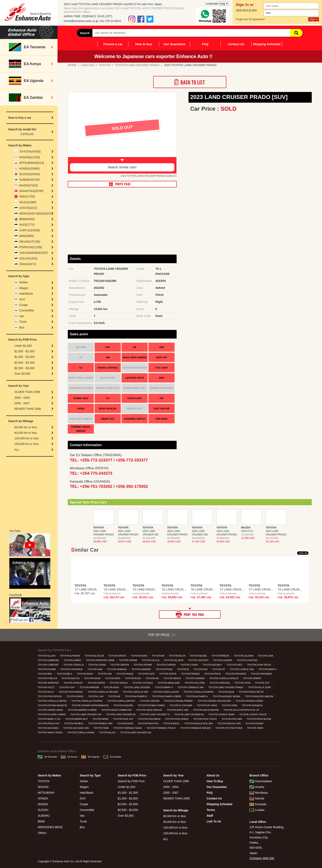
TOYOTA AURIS (139, 656)
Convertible (27, 310)
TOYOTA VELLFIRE (195, 683)
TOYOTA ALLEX (108, 733)
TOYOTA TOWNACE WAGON (196, 728)
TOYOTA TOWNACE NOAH (128, 728)
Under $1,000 (23, 346)
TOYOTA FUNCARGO (72, 669)
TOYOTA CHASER (223, 660)
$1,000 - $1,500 (24, 351)
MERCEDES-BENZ (50, 827)
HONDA (43, 798)
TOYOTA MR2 (45, 674)
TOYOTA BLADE (199, 656)
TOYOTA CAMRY (73, 660)
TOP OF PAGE (159, 635)
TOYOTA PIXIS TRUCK (205, 719)
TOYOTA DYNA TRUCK (259, 665)
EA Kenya (69, 757)
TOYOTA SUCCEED (48, 728)
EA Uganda (90, 757)
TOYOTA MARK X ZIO (49, 719)
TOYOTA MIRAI (101, 719)
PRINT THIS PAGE (190, 614)
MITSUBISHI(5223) (32, 163)
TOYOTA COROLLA (74, 665)
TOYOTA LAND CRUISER (137, 687)
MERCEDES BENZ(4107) (36, 214)
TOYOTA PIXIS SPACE (177, 719)
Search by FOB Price (131, 781)
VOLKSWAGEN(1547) (34, 253)
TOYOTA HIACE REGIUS (150, 710)
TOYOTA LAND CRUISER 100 (86, 714)
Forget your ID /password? (250, 19)
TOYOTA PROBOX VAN (101, 723)
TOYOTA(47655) (30, 152)
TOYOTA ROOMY (255, 723)
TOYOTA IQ (183, 669)
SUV (22, 299)
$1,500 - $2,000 (24, 357)
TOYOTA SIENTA (172, 678)
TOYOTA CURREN (166, 665)
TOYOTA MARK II (268, 669)
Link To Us (214, 821)
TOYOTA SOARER (195, 678)
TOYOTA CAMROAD (49, 660)
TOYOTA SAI (152, 678)
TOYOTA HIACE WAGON (206, 710)
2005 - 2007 (22, 403)
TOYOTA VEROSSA (220, 683)
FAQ (205, 44)
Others (42, 833)
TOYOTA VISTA (243, 683)
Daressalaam (261, 781)
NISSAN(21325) (30, 157)
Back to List (190, 82)
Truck (23, 322)
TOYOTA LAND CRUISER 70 (155, 714)
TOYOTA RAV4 (113, 678)
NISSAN (43, 787)
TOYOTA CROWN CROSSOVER (215, 701)
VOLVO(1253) (28, 258)
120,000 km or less (26, 438)
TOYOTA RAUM (92, 678)
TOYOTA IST (219, 669)
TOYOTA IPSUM (164, 669)
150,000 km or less (26, 444)
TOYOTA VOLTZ (46, 687)
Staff (210, 816)
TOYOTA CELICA (151, 660)
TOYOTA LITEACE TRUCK (253, 714)
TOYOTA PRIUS (213, 674)
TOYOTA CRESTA (120, 665)
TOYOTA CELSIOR (174, 660)
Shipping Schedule (267, 44)
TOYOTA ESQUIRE (124, 705)
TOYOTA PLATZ (147, 674)
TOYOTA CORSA (97, 665)
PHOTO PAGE (122, 184)
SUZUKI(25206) (30, 174)
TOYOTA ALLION (47, 656)
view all (303, 553)
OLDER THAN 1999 (27, 392)
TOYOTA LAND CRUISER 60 (121, 714)
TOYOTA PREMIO (191, 674)
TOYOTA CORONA (150, 701)
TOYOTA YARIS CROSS (51, 733)
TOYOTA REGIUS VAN (229, 723)
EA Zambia (112, 757)
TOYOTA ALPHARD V (197, 696)
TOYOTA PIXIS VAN (232, 719)
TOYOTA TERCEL (119, 683)
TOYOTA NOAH (85, 674)
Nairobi (257, 798)
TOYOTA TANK (101, 728)
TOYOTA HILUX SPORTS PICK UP (242, 710)
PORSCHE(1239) (31, 247)
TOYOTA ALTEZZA (94, 656)
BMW (41, 821)
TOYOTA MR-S (65, 674)
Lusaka (257, 810)
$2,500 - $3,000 (24, 368)
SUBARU (44, 816)
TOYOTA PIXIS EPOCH (50, 696)
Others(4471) (28, 264)
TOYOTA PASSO (125, 674)
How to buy (144, 44)
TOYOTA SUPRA (97, 683)
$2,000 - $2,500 (24, 363)
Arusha (257, 787)
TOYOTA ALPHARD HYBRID (167, 696)
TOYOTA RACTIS (71, 678)
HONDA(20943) (29, 169)
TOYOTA (44, 781)
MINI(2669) (26, 236)
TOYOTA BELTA (177, 656)
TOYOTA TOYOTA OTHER (229, 728)
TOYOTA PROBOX (74, 723)
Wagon (24, 288)
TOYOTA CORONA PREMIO (179, 701)
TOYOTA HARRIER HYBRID (83, 710)
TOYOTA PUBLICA (48, 678)
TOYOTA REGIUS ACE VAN (199, 723)
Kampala (258, 804)
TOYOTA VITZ (263, 683)
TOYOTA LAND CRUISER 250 (136, 733)
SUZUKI (43, 810)
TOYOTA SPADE (75, 696)
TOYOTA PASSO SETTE (251, 692)
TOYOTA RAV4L (172, 723)
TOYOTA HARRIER (141, 669)
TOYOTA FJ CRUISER (181, 705)
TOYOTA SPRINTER (49, 683)
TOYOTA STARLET (74, 683)
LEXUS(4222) (28, 208)
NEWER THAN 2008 (28, 409)
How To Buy (215, 781)
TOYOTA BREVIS (221, 656)
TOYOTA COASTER (247, 660)
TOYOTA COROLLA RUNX (81, 733)
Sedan (23, 282)
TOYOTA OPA (105, 674)
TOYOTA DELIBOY (213, 665)
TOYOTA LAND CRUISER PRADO (226, 687)
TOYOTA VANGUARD (169, 683)
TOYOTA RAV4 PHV (149, 723)
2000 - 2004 (22, 398)
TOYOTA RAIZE (125, 723)
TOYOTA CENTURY (199, 660)
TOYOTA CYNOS (189, 665)
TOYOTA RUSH (133, 678)
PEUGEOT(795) (30, 242)
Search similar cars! (122, 167)
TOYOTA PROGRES (236, 674)
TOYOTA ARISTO (118, 656)
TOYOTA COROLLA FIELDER (103, 692)
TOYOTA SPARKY (253, 678)
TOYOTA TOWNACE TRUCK (161, 728)
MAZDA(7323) (28, 185)
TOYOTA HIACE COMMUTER (117, 710)
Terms (211, 810)
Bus (22, 327)
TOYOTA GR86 (230, 705)
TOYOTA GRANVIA (117, 669)
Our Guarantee (174, 44)
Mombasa (259, 793)
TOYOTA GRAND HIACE (51, 710)
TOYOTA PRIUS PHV (49, 723)
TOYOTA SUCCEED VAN (76, 728)
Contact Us (236, 44)
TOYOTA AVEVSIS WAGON (259, 696)
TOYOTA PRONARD (262, 674)
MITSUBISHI (46, 793)
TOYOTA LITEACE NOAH (222, 714)
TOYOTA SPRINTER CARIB (100, 660)
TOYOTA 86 (114, 696)
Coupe (24, 305)
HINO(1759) (27, 196)
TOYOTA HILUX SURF (260, 687)
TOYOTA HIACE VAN (178, 710)
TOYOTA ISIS (201, 669)
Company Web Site (262, 858)
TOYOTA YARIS (255, 728)
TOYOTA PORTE (168, 674)
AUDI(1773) (27, 225)
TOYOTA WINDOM (90, 687)
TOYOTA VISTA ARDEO (71, 692)
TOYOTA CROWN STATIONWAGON (90, 705)
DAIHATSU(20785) (31, 191)
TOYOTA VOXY (67, 687)
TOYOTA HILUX (46, 692)
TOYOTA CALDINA (244, 656)
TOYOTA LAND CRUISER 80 (189, 714)
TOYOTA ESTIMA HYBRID (152, 705)
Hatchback (26, 294)
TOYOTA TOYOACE (143, 683)
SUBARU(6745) (29, 180)
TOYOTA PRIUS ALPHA (259, 719)
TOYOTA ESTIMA (47, 669)
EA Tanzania (47, 757)
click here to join (246, 10)
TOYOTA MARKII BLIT (77, 719)
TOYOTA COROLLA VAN (136, 692)
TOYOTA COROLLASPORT (122, 701)
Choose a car (113, 44)
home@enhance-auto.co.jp (81, 21)
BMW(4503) (27, 219)
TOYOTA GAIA (95, 669)
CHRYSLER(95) (30, 230)
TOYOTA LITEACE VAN (242, 669)
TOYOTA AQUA (227, 692)
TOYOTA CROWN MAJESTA (53, 705)
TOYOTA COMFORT (49, 665)
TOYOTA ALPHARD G (136, 696)
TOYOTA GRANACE (253, 705)
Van (22, 316)
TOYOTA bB (158, 656)
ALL (17, 450)
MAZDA (43, 804)
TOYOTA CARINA (128, 660)
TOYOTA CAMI (266, 656)
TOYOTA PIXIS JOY (123, 719)
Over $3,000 (22, 374)
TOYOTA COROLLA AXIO (166, 692)
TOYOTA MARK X (164, 687)
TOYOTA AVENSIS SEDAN (227, 696)
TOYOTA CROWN (143, 665)
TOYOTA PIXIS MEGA (150, 719)
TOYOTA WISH (112, 687)
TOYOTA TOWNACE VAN (191, 687)
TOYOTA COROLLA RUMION (199, 692)
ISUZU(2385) (28, 202)
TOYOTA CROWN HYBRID (250, 701)
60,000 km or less (26, 427)
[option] (122, 133)
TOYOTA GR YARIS (207, 705)
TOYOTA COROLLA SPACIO (224, 678)
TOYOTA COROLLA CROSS (53, 701)
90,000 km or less (26, 433)
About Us (213, 775)
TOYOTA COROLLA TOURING (87, 701)
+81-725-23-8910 (110, 21)
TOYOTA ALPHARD (70, 656)
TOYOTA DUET (235, 665)
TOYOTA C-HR (96, 696)
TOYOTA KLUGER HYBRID (52, 714)
